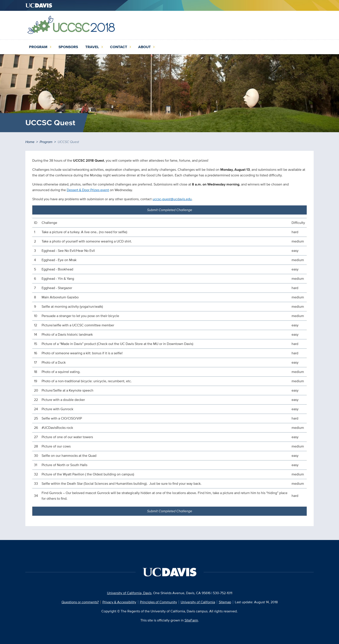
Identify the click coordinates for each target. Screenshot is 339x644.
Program (38, 47)
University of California (198, 602)
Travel (92, 47)
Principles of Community (158, 602)
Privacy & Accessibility (119, 602)
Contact (119, 47)
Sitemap (225, 602)
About (144, 47)
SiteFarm (191, 620)
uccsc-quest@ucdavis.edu (172, 199)
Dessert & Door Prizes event (88, 190)
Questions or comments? (80, 602)
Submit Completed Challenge (170, 210)
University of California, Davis (129, 593)
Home (30, 142)
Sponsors (68, 47)
